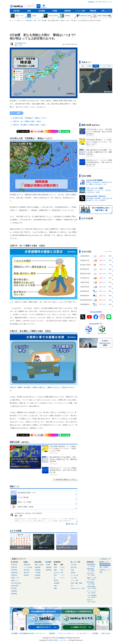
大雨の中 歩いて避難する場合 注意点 (27, 121)
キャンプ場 (74, 580)
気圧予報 (14, 570)
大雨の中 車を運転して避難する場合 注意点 (29, 125)
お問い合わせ (106, 633)
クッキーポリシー (83, 633)
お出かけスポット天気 (78, 588)
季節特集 (93, 11)
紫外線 (56, 580)
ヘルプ (110, 2)
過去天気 (27, 573)
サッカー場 (74, 575)
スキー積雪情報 (93, 596)
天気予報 (16, 11)
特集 (101, 572)
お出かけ (57, 573)
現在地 (44, 7)
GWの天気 (93, 574)
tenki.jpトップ (93, 2)
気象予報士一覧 (73, 524)
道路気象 (14, 591)
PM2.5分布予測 (16, 583)
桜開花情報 (93, 570)
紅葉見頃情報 (93, 588)
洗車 (55, 586)
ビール (62, 578)
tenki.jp (17, 7)
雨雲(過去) (27, 565)
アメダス (102, 66)
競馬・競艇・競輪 (76, 583)
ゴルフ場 (74, 578)
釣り (72, 586)
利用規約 (52, 633)
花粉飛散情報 (93, 565)
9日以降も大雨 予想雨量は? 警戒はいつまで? (30, 118)
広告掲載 (95, 633)
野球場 (73, 573)
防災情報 (42, 11)
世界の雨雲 (15, 586)
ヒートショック (93, 592)
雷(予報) (14, 588)
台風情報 (38, 575)
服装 (55, 570)
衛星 (83, 66)
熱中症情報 (93, 583)
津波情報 (38, 570)
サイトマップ (103, 2)
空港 (72, 570)
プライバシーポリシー (66, 633)
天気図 (55, 11)
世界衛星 (49, 570)
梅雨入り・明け (93, 579)
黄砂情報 (14, 594)
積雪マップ (15, 580)
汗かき (62, 567)
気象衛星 (49, 567)
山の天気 (74, 565)
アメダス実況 (28, 567)
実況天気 (27, 570)
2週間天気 (14, 573)
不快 (62, 570)
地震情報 (38, 567)
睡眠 (55, 588)
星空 (55, 575)
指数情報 (67, 11)
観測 (29, 11)
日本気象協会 (24, 633)
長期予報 (14, 575)
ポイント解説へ (16, 113)
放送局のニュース (105, 570)
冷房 (62, 573)
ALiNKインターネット (37, 633)
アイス (62, 575)
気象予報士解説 (105, 565)
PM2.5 (109, 66)
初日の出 (93, 601)
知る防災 (38, 578)
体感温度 (57, 583)
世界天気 (14, 567)
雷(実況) (26, 575)
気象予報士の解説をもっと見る (65, 480)
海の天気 (74, 567)
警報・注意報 (39, 565)
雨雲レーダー (15, 578)
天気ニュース (106, 11)
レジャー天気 (80, 11)
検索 (39, 6)
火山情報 (38, 573)
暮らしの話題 (104, 567)
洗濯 (55, 567)
